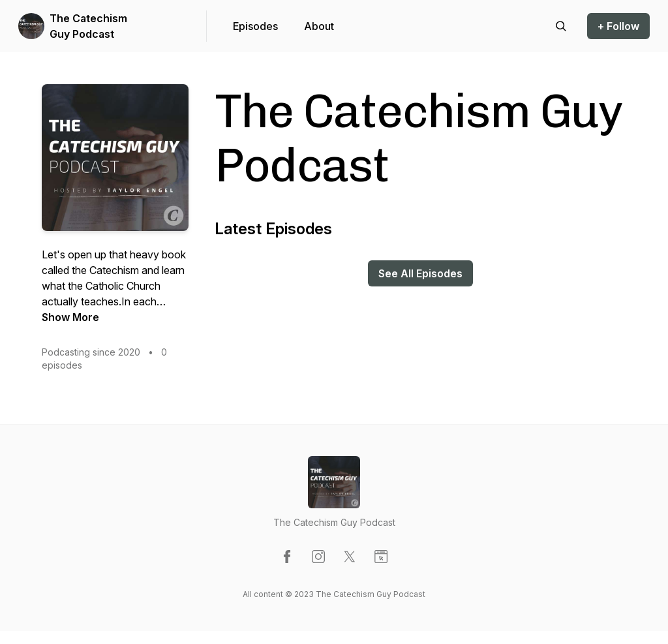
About (319, 26)
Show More (70, 317)
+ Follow (618, 26)
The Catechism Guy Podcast (88, 26)
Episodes (255, 26)
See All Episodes (420, 273)
